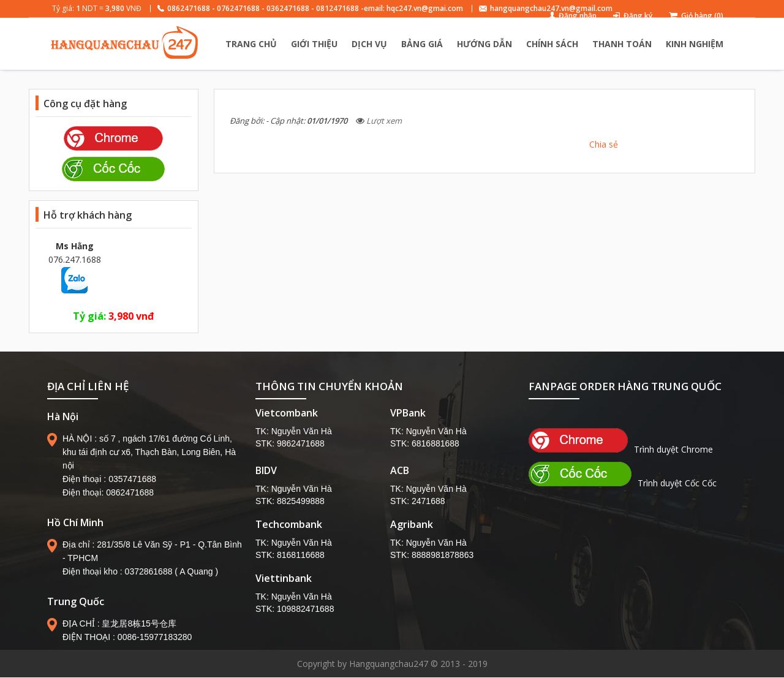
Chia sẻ (604, 144)
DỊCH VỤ (369, 44)
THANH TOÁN (622, 44)
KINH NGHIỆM (695, 44)
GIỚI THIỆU (314, 44)
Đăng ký (638, 16)
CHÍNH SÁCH (552, 44)
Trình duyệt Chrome (621, 449)
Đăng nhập (578, 16)
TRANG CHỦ (251, 44)
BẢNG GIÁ (422, 44)
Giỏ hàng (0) (702, 16)
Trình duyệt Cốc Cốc (623, 483)
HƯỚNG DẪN (484, 44)
